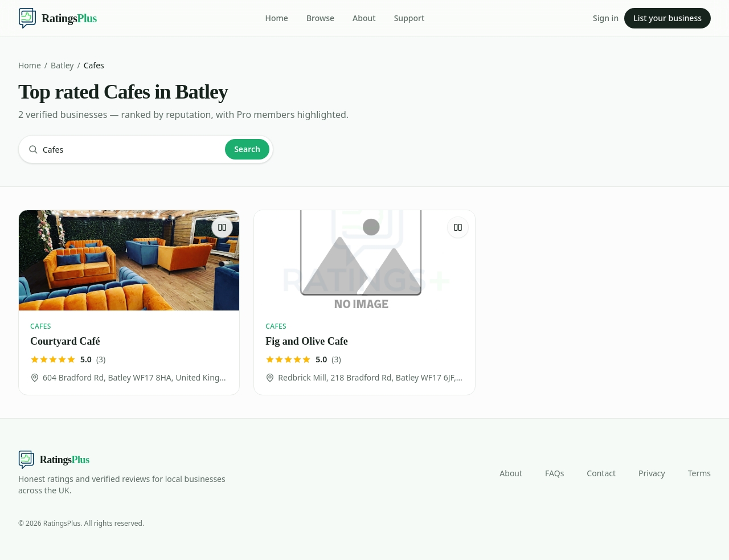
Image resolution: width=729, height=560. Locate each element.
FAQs (554, 473)
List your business (667, 18)
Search (247, 149)
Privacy (652, 473)
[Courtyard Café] (129, 303)
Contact (601, 473)
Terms (699, 473)
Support (409, 18)
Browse (320, 18)
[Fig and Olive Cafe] (364, 303)
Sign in (606, 18)
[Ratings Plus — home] (58, 18)
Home (277, 18)
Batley (62, 65)
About (364, 18)
